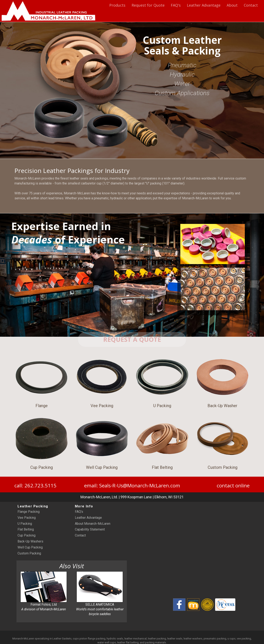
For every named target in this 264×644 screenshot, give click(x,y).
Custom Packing (29, 555)
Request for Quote (148, 5)
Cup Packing (27, 537)
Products (117, 5)
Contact (251, 5)
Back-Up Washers (30, 543)
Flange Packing (29, 514)
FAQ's (176, 5)
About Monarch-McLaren (93, 526)
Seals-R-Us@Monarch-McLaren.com (140, 487)
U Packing (25, 526)
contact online (233, 487)
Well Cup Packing (30, 549)
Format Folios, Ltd (44, 594)
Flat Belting (26, 532)
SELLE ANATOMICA (100, 596)
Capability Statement (90, 532)
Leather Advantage (204, 5)
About (232, 5)
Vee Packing (27, 520)
